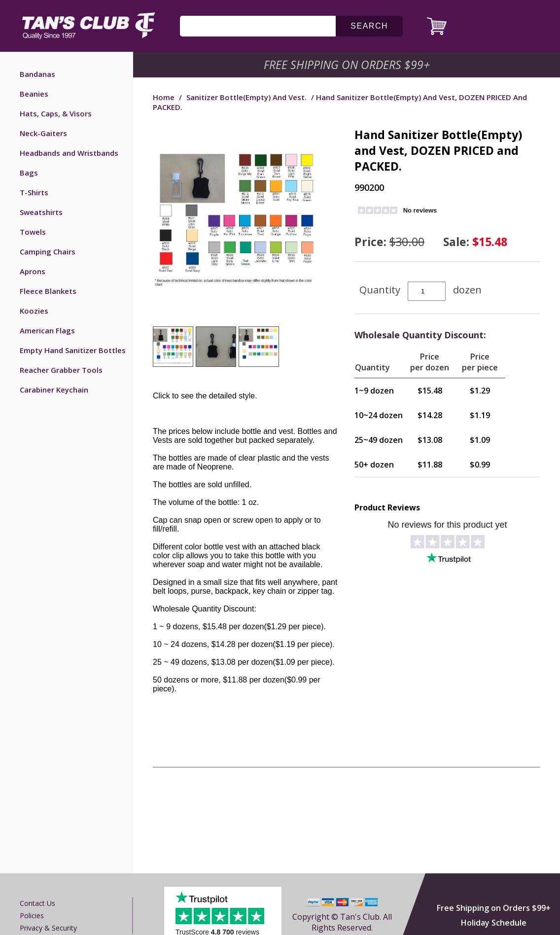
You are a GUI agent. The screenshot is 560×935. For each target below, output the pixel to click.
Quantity (380, 290)
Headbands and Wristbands (69, 153)
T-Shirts (34, 192)
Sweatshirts (41, 212)
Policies (32, 916)
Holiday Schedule (494, 923)
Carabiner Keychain (54, 390)
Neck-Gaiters (43, 133)
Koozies (34, 311)
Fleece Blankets (48, 291)
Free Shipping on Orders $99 (348, 65)
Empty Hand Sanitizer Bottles (73, 350)
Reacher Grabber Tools (61, 370)
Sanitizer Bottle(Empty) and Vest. (246, 97)
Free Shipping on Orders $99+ (494, 908)
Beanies (34, 94)
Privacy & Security (48, 928)
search (369, 26)
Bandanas (37, 74)
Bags (29, 173)
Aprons (33, 271)
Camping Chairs (48, 252)
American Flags (47, 330)
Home (164, 97)
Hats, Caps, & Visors (56, 113)
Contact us (37, 903)
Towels (33, 232)
